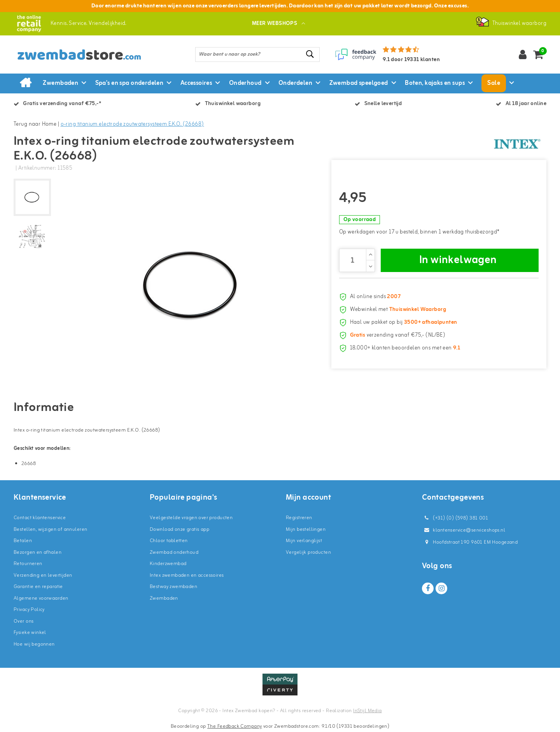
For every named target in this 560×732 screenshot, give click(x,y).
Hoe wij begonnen (34, 644)
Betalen (23, 541)
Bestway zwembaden (173, 587)
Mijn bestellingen (306, 529)
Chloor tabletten (169, 541)
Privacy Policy (29, 610)
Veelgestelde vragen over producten (191, 518)
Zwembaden (164, 598)
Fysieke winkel (30, 633)
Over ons (24, 621)
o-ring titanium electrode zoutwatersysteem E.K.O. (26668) (132, 124)
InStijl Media (367, 711)
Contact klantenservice (40, 518)
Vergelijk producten (308, 552)
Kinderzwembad (168, 564)
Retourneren (28, 564)
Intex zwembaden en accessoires (187, 575)
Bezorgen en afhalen (38, 552)
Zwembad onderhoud (174, 552)
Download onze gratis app (179, 529)
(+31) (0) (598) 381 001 (455, 518)
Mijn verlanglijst (304, 541)
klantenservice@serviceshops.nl (464, 530)
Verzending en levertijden (43, 575)
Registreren (299, 518)
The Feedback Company (234, 726)
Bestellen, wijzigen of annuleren (50, 529)
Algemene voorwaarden (41, 598)
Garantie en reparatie (38, 587)
